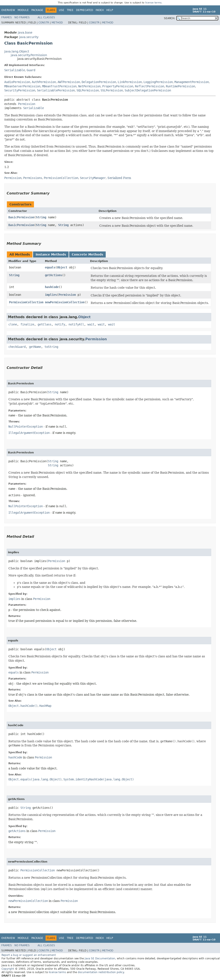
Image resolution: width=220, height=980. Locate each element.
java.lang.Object (17, 51)
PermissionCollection (26, 302)
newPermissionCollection (65, 302)
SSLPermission (112, 90)
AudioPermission (17, 82)
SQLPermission (88, 90)
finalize (27, 324)
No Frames (22, 17)
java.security (29, 37)
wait (91, 324)
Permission (27, 104)
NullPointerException (26, 427)
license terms (153, 3)
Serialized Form (119, 178)
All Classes (46, 17)
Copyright (8, 969)
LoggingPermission (158, 82)
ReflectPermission (150, 86)
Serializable (15, 70)
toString (51, 347)
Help (110, 10)
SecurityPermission (20, 90)
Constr (44, 23)
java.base (25, 32)
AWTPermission (69, 82)
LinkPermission (130, 82)
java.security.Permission (29, 55)
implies (51, 295)
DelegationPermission (99, 82)
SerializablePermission (56, 90)
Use (62, 10)
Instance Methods (51, 254)
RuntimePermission (180, 86)
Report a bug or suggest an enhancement (29, 955)
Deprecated (85, 10)
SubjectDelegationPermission (148, 90)
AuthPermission (44, 82)
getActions (53, 275)
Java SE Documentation (100, 958)
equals (50, 267)
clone (13, 324)
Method (57, 23)
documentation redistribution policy (101, 972)
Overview (8, 10)
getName (35, 347)
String (41, 217)
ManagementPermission (192, 82)
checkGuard (17, 347)
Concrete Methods (87, 254)
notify (60, 324)
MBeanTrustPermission (59, 86)
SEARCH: (170, 18)
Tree (70, 10)
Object (62, 267)
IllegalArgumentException (29, 433)
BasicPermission (21, 217)
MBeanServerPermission (22, 86)
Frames (7, 17)
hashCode (52, 287)
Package (37, 10)
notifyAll (76, 324)
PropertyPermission (118, 86)
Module (23, 10)
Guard (31, 70)
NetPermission (89, 86)
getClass (44, 324)
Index (100, 10)
